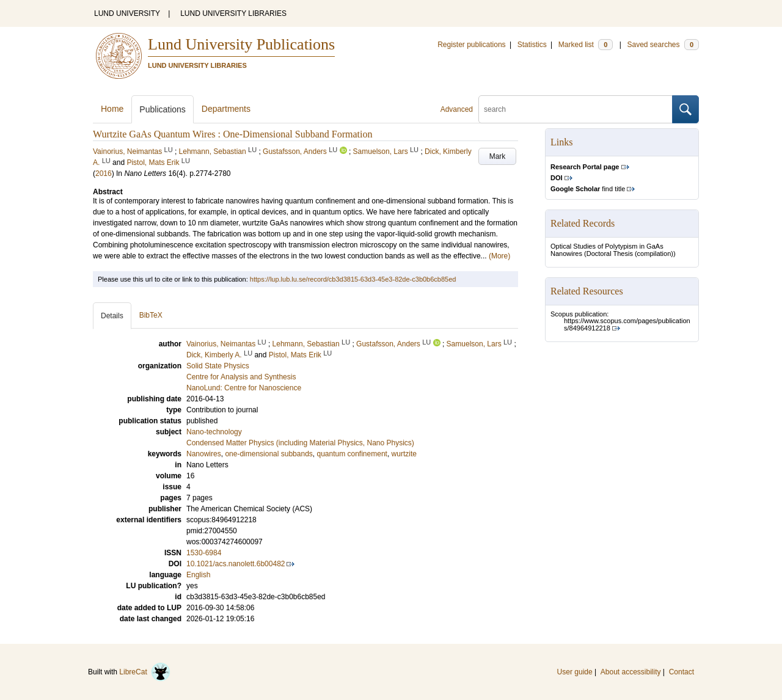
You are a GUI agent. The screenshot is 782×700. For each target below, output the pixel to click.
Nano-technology (214, 432)
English (198, 575)
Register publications (471, 45)
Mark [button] (498, 156)
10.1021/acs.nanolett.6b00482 (236, 564)
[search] (576, 109)
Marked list (586, 45)
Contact (682, 672)
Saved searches (663, 45)
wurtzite (404, 454)
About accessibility (631, 672)
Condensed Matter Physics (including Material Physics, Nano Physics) (300, 443)
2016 (104, 173)
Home (112, 109)
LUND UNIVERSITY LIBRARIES (233, 13)
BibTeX (151, 315)
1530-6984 (204, 553)
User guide (575, 672)
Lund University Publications (241, 44)
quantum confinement (352, 454)
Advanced (457, 109)
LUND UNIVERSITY (127, 13)
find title (588, 189)
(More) (499, 256)
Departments (226, 109)
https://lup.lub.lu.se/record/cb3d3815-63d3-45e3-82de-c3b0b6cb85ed (353, 279)
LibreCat (145, 672)
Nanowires (204, 454)
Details (112, 316)
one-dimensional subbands (269, 454)
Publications (163, 109)
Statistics (532, 45)
